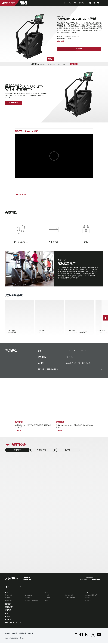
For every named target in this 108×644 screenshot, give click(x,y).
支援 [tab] (75, 3)
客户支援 (68, 451)
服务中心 (88, 599)
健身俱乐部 (8, 596)
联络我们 (82, 3)
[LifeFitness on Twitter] (93, 636)
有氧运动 (48, 596)
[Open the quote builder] (98, 3)
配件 (47, 601)
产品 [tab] (70, 3)
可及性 (7, 617)
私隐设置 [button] (15, 634)
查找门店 (8, 611)
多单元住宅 (8, 601)
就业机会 (8, 621)
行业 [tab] (65, 3)
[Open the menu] (102, 3)
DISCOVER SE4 (21, 194)
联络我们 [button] (8, 634)
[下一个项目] (105, 319)
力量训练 (48, 599)
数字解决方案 (69, 596)
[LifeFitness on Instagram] (87, 636)
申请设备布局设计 (43, 451)
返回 (7, 7)
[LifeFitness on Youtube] (99, 636)
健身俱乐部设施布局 (91, 596)
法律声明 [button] (31, 634)
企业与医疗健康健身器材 (32, 601)
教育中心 (88, 601)
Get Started (14, 103)
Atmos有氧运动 (70, 599)
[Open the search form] (94, 3)
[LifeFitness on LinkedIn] (76, 636)
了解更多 (18, 432)
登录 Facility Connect (13, 624)
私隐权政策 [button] (23, 634)
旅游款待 (8, 599)
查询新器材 (17, 451)
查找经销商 (9, 608)
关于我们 (8, 605)
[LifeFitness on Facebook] (81, 636)
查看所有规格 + (61, 42)
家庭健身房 (28, 596)
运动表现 (28, 599)
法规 (7, 614)
